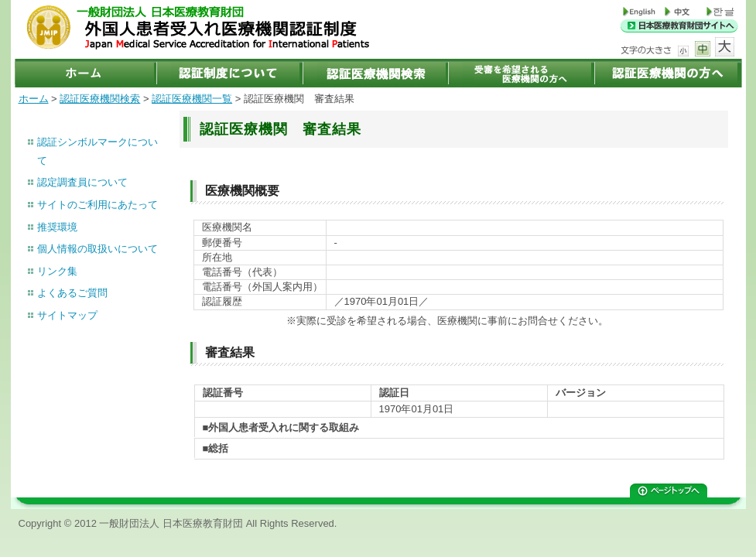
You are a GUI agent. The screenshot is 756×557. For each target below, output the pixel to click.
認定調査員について (82, 182)
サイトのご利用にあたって (97, 205)
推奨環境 (57, 227)
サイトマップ (67, 315)
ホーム (34, 99)
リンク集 (57, 271)
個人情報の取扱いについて (97, 249)
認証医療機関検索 (100, 99)
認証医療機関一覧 (192, 99)
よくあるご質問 (72, 293)
